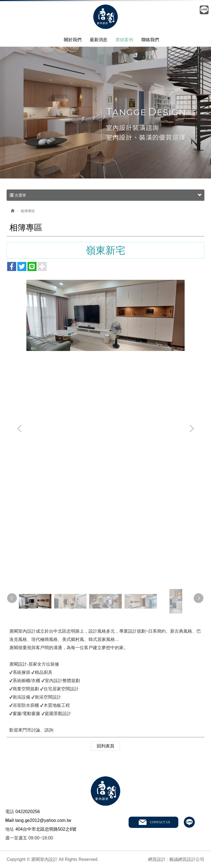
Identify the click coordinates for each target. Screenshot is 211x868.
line (189, 822)
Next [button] (191, 429)
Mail (9, 820)
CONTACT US (160, 822)
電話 (10, 812)
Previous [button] (20, 429)
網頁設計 (157, 859)
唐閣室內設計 (105, 17)
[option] (105, 315)
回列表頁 (105, 746)
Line (204, 10)
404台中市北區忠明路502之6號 (46, 829)
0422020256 (28, 812)
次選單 (105, 195)
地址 (10, 829)
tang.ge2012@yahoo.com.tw (43, 820)
